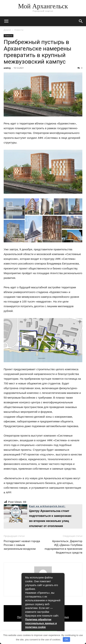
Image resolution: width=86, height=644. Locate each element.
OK (67, 639)
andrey (7, 68)
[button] (81, 21)
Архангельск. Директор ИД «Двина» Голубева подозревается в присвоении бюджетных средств (63, 547)
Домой (7, 30)
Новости (19, 30)
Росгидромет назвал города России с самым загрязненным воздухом (22, 545)
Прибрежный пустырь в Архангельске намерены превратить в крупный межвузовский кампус (38, 52)
